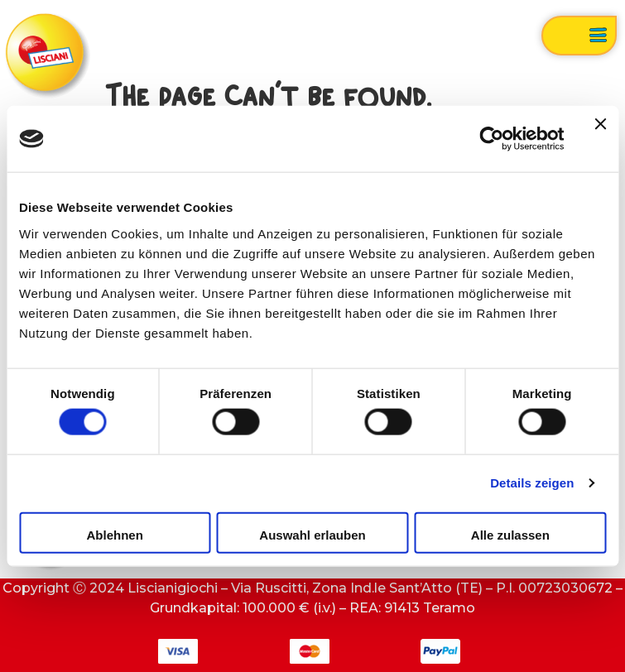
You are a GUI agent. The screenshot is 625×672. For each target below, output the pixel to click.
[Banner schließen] (600, 139)
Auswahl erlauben (312, 534)
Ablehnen (115, 534)
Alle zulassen (510, 534)
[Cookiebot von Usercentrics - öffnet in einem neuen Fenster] (491, 139)
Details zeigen (532, 483)
